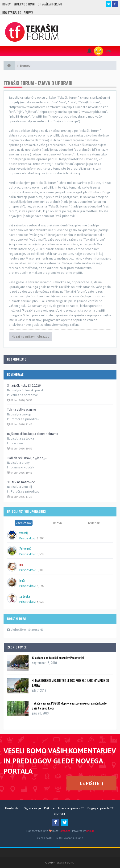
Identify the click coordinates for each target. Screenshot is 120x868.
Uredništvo (13, 808)
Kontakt (60, 814)
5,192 (41, 586)
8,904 (41, 538)
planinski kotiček (23, 467)
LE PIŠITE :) (91, 783)
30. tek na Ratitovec (21, 482)
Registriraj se (12, 12)
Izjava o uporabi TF (71, 808)
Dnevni (58, 523)
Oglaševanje (32, 808)
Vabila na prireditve (24, 395)
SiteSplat (65, 831)
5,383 (41, 570)
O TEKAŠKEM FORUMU (50, 4)
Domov (6, 4)
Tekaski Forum (64, 862)
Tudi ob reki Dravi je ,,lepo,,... (27, 458)
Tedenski (94, 523)
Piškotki (50, 808)
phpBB (90, 831)
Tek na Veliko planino (22, 410)
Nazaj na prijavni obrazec (30, 336)
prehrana (17, 443)
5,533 (41, 554)
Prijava (28, 12)
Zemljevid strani (24, 4)
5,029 (41, 602)
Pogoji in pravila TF (101, 808)
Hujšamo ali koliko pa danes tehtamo (33, 434)
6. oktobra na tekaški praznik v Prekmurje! (58, 658)
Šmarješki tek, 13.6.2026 (24, 385)
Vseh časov (24, 523)
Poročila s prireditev (25, 419)
